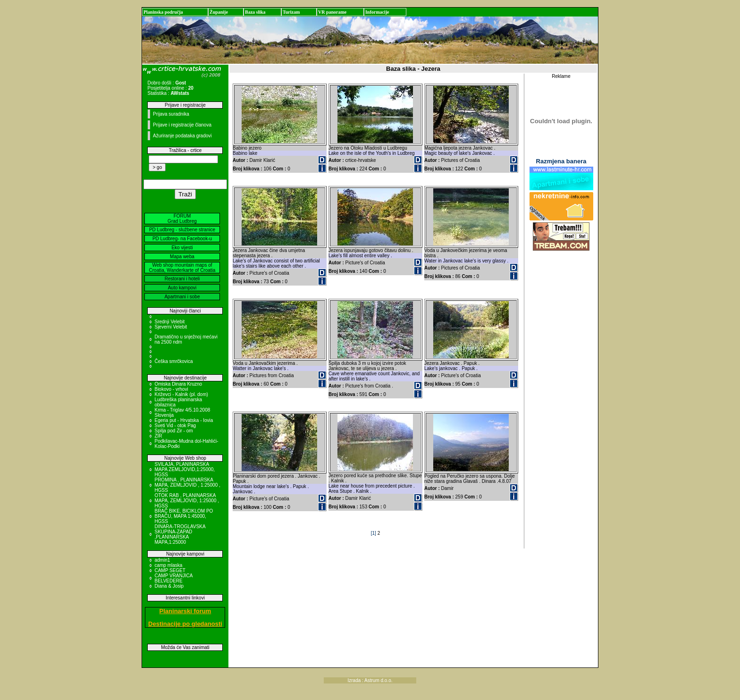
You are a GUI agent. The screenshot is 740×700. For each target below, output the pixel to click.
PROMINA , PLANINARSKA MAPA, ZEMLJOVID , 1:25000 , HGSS (187, 485)
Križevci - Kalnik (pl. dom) (181, 394)
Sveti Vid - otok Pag (175, 426)
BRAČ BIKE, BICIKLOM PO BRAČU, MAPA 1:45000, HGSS (184, 516)
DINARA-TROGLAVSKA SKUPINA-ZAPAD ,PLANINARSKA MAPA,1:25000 (180, 534)
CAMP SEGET (170, 570)
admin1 (162, 560)
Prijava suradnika (171, 114)
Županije (219, 12)
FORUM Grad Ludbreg (182, 219)
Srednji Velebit (169, 322)
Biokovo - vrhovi (171, 389)
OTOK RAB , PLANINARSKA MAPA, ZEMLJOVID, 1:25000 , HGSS (187, 501)
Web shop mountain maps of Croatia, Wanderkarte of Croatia (182, 268)
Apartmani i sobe (182, 297)
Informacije (377, 12)
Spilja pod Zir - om (173, 431)
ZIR (158, 436)
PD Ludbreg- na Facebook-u (182, 239)
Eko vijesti (182, 248)
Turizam (291, 12)
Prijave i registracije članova (182, 125)
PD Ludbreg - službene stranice (182, 230)
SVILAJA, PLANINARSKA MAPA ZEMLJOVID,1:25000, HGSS (185, 469)
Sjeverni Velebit (171, 327)
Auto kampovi (182, 288)
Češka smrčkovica (173, 361)
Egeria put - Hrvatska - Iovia (184, 420)
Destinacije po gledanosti (185, 624)
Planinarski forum (185, 611)
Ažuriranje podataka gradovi (182, 136)
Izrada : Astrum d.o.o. (370, 680)
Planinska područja (163, 12)
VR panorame (332, 12)
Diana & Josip (169, 586)
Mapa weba (182, 257)
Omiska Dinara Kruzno (178, 384)
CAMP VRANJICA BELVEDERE (173, 578)
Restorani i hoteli (182, 279)
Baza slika (255, 12)
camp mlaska (168, 565)
